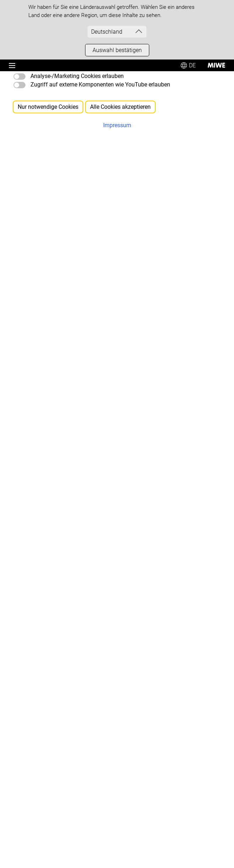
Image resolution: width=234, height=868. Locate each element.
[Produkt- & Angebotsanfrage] (45, 415)
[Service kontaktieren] (36, 538)
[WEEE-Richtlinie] (30, 715)
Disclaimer (90, 810)
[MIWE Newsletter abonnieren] (46, 476)
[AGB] (17, 675)
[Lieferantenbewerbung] (38, 729)
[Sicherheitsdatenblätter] (39, 702)
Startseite (73, 176)
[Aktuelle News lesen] (36, 490)
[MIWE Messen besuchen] (41, 613)
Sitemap (74, 187)
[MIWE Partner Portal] (36, 756)
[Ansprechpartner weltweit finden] (50, 442)
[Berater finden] (29, 429)
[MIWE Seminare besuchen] (43, 627)
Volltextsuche (81, 199)
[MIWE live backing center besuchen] (53, 600)
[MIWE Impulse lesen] (36, 503)
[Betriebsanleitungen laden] (42, 565)
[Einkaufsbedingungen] (37, 661)
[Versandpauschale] (34, 742)
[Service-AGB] (26, 688)
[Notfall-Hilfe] (26, 551)
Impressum (20, 810)
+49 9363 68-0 (42, 376)
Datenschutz (55, 810)
